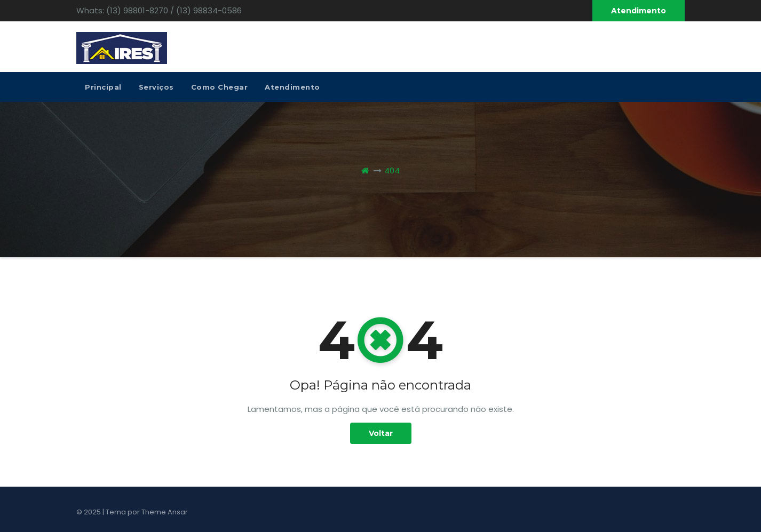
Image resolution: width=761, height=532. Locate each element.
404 (392, 170)
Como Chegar (220, 87)
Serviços (156, 87)
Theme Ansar (165, 512)
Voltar (381, 433)
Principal (103, 87)
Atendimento (639, 11)
